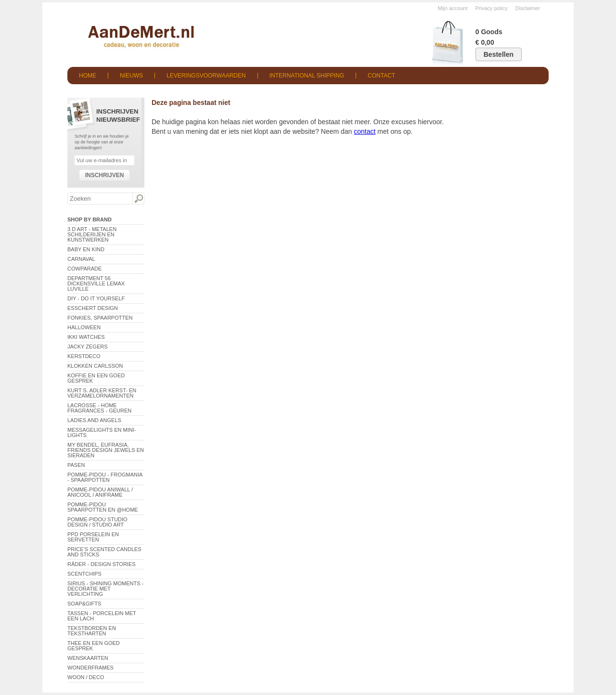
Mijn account (453, 8)
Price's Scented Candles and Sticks (104, 552)
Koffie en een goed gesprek (96, 378)
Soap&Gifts (84, 604)
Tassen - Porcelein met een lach (102, 616)
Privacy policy (492, 8)
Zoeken (138, 199)
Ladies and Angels (94, 420)
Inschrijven (105, 175)
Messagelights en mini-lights (102, 432)
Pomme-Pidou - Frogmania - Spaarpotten (105, 477)
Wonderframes (90, 668)
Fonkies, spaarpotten (100, 318)
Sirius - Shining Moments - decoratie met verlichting (105, 589)
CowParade (84, 269)
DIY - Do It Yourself (96, 298)
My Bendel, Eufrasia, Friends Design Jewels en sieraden (106, 450)
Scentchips (84, 574)
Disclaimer (528, 8)
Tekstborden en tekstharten (92, 631)
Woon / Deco (86, 677)
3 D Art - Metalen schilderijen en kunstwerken (92, 234)
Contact (381, 76)
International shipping (307, 76)
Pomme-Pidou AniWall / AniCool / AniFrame (100, 492)
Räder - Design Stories (102, 564)
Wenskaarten (88, 658)
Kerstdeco (84, 356)
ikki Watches (86, 337)
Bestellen (499, 54)
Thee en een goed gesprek (94, 646)
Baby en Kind (86, 249)
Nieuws (131, 76)
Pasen (76, 465)
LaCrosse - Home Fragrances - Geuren (99, 408)
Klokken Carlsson (95, 366)
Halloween (84, 327)
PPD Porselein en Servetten (93, 537)
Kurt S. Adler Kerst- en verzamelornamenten (102, 393)
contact (365, 131)
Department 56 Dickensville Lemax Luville (96, 283)
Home (88, 76)
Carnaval (81, 259)
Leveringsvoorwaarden (206, 76)
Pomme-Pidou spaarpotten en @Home (103, 507)
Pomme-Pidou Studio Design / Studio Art (97, 522)
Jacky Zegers (88, 347)
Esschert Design (93, 308)
